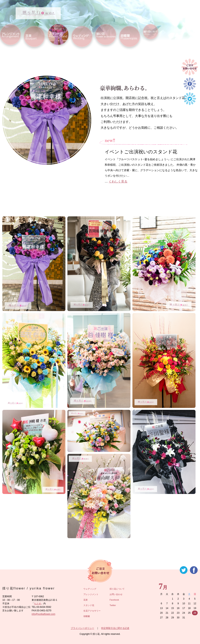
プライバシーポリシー (82, 628)
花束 (86, 600)
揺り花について (117, 589)
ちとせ (37, 604)
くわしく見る (118, 181)
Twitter (113, 605)
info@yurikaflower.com (43, 614)
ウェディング (90, 589)
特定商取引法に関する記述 (115, 628)
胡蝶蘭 (87, 616)
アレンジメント (91, 594)
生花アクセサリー (92, 611)
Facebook (114, 600)
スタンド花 (89, 605)
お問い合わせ (116, 594)
